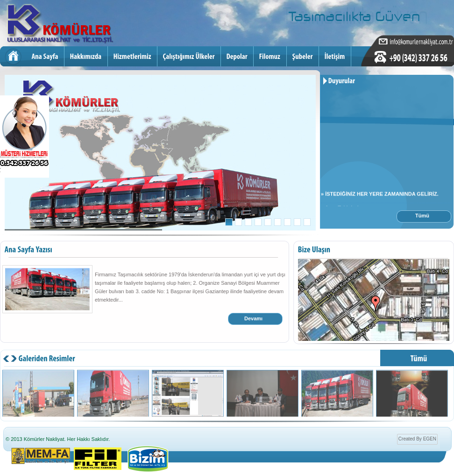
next (6, 360)
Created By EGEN (417, 439)
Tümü (422, 216)
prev (14, 360)
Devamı (253, 318)
